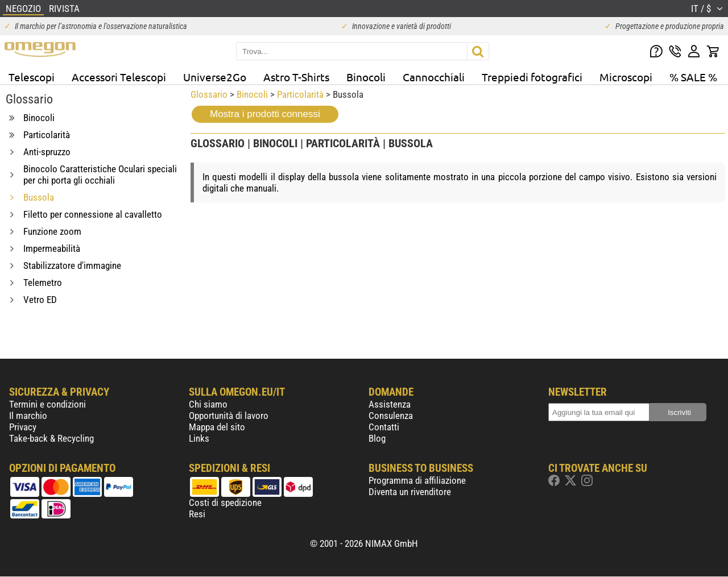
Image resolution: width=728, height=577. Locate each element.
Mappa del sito (217, 427)
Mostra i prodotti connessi (265, 114)
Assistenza (390, 404)
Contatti (384, 427)
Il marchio (28, 416)
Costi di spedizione (225, 503)
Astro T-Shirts (296, 77)
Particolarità (300, 94)
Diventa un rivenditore (410, 492)
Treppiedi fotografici (532, 77)
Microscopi (626, 77)
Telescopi (32, 77)
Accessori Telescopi (119, 77)
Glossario (209, 94)
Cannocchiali (434, 77)
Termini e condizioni (47, 404)
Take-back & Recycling (51, 438)
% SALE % (693, 77)
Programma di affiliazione (417, 480)
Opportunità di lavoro (229, 416)
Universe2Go (215, 77)
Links (199, 438)
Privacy (23, 427)
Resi (197, 514)
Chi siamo (208, 404)
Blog (377, 438)
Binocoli (366, 77)
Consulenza (391, 416)
